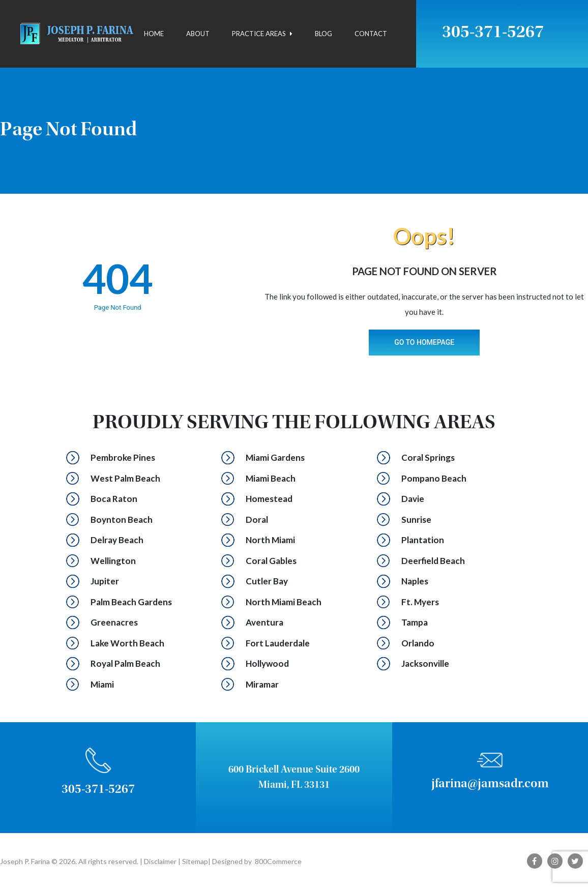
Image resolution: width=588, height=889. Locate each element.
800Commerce (278, 861)
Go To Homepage (424, 342)
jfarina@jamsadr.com (490, 784)
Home (154, 34)
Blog (324, 34)
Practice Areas (262, 34)
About (198, 34)
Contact (371, 34)
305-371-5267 (493, 33)
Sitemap (194, 861)
